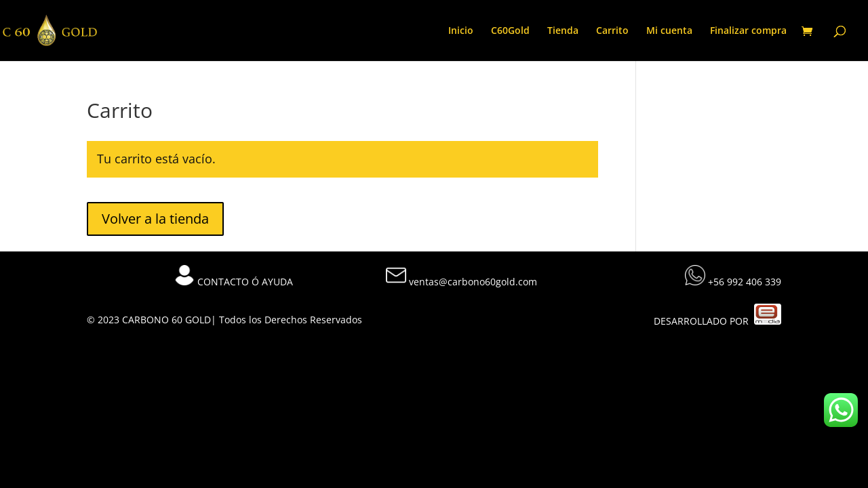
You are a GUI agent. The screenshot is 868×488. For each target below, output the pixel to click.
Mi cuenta (669, 31)
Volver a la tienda (155, 219)
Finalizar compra (748, 31)
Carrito (612, 31)
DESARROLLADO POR (717, 321)
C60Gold (510, 31)
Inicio (461, 31)
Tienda (563, 31)
